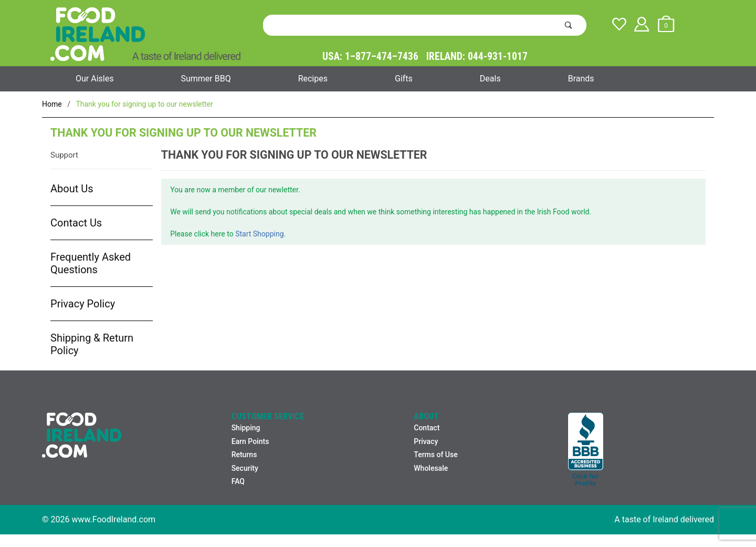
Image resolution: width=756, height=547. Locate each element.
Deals (490, 79)
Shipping (246, 428)
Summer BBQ (206, 79)
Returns (244, 455)
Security (245, 468)
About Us (72, 189)
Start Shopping (259, 234)
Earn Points (250, 441)
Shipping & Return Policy (92, 344)
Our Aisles (94, 79)
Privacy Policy (83, 304)
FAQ (238, 481)
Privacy (426, 441)
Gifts (404, 79)
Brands (581, 79)
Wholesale (431, 468)
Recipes (313, 79)
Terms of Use (435, 455)
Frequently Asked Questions (91, 263)
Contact (427, 428)
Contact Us (76, 223)
